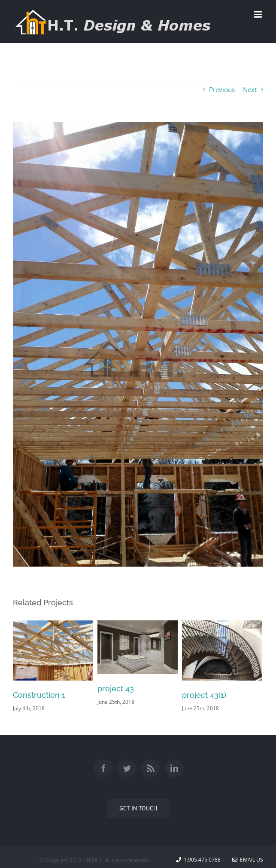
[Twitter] (127, 768)
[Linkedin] (174, 768)
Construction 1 (39, 695)
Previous (222, 89)
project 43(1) (204, 695)
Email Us (248, 860)
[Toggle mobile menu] (259, 14)
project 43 (116, 689)
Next (250, 89)
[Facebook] (103, 768)
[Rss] (151, 768)
